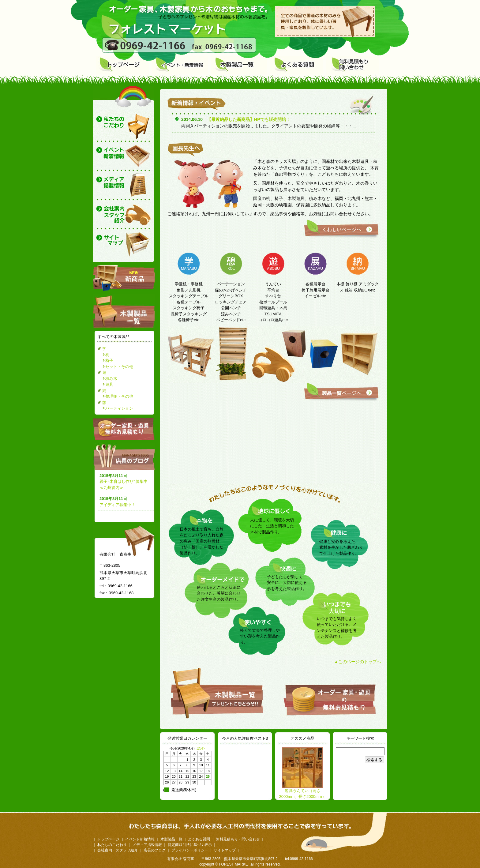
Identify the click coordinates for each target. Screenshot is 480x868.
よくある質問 (199, 839)
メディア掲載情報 (147, 845)
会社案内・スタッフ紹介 (118, 850)
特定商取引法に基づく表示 (190, 845)
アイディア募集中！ (117, 505)
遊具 (109, 384)
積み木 (111, 379)
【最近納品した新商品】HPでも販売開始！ (248, 119)
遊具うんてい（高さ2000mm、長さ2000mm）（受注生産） (302, 797)
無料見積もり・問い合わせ (238, 839)
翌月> (201, 748)
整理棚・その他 (119, 396)
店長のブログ (125, 457)
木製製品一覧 (171, 839)
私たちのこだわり (112, 845)
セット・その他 (119, 367)
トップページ (108, 839)
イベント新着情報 (140, 839)
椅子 (109, 361)
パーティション (119, 408)
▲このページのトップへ (358, 662)
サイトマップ (225, 850)
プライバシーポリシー (190, 850)
